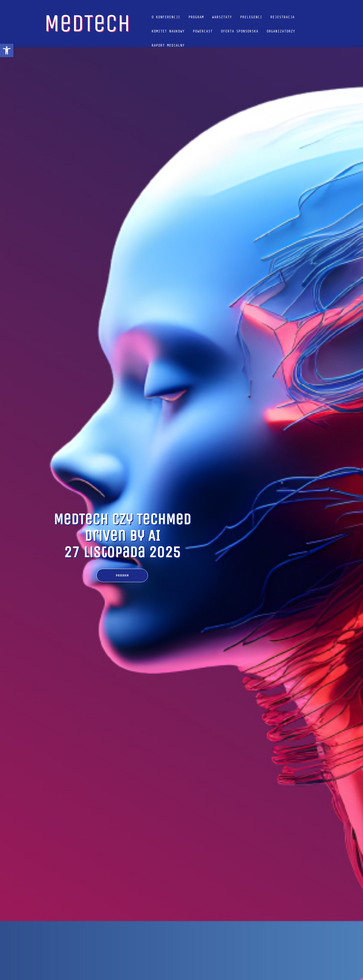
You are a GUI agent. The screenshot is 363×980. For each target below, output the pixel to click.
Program (196, 17)
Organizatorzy (281, 31)
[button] (7, 50)
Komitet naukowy (168, 31)
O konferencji (166, 17)
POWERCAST (203, 31)
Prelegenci (251, 17)
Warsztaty (222, 17)
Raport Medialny (168, 45)
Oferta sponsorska (240, 31)
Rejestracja (282, 17)
